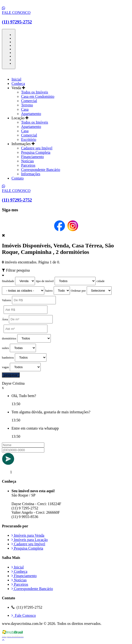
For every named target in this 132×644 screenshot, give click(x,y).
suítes (5, 348)
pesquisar (11, 375)
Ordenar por (78, 291)
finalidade (8, 281)
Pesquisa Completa (36, 152)
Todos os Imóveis (35, 92)
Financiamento (32, 157)
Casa (25, 109)
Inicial (16, 79)
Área (5, 319)
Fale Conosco (24, 615)
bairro (49, 291)
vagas (5, 367)
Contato (18, 178)
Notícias (27, 161)
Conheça (18, 84)
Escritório (29, 139)
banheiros (8, 358)
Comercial (29, 101)
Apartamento (31, 114)
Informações (31, 174)
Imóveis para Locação (30, 540)
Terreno (27, 105)
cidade (100, 281)
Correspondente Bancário (41, 170)
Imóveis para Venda (28, 535)
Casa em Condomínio (38, 96)
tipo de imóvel (45, 281)
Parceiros (28, 165)
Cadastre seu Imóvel (37, 148)
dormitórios (9, 338)
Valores (6, 300)
